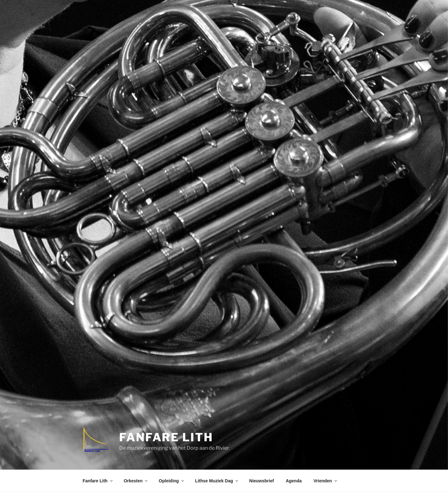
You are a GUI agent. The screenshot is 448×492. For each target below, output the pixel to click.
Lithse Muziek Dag (217, 481)
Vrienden (326, 481)
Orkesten (136, 481)
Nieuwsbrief (261, 481)
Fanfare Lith (166, 437)
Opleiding (172, 481)
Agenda (294, 481)
